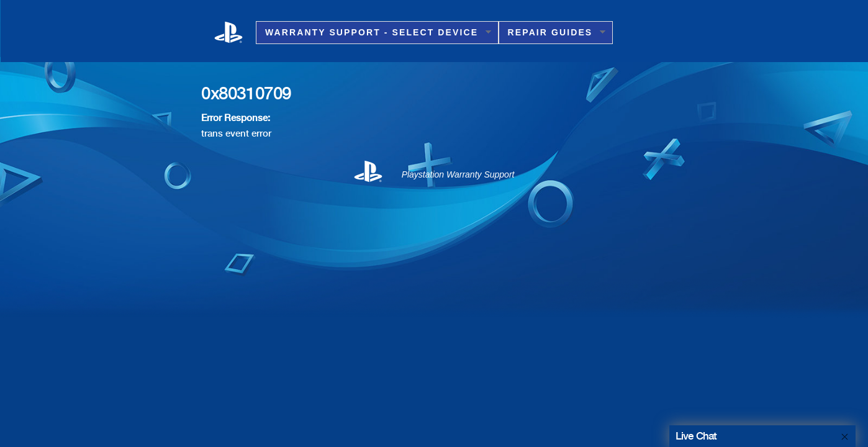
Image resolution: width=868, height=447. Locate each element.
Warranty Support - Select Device (373, 33)
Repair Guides (552, 33)
